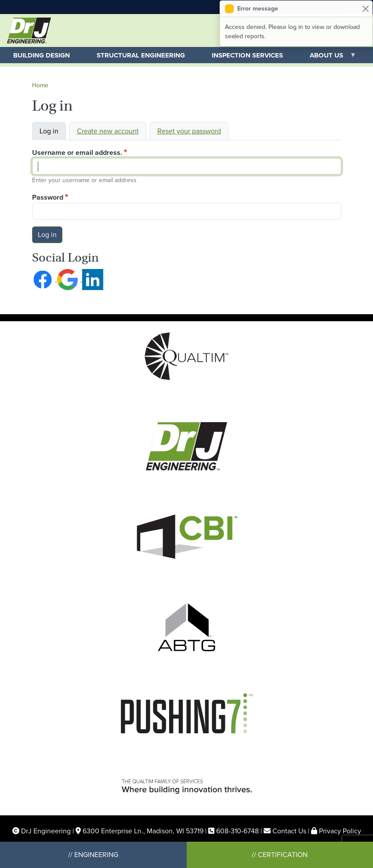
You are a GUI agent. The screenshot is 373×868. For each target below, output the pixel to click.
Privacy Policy (340, 831)
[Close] (365, 9)
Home (40, 85)
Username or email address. (77, 152)
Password (48, 197)
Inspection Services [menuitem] (247, 55)
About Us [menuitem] (326, 57)
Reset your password (189, 131)
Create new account (108, 131)
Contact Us (289, 831)
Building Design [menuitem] (42, 55)
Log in (49, 131)
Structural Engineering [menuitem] (141, 55)
